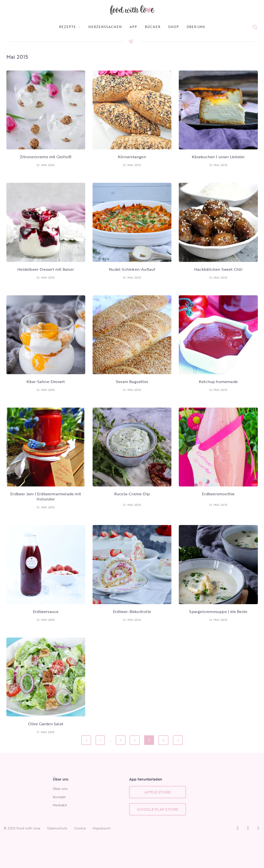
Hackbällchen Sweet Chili (218, 269)
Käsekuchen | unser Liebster (218, 157)
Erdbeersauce (46, 612)
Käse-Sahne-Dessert (46, 382)
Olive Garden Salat (46, 724)
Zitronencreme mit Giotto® (46, 157)
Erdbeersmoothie (218, 494)
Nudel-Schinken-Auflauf (132, 269)
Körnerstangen (132, 157)
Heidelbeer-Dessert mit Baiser (46, 269)
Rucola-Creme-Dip (132, 494)
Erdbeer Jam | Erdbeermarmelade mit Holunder (46, 496)
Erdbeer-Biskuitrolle (132, 612)
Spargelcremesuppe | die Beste (218, 612)
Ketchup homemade (218, 382)
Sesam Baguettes (132, 382)
